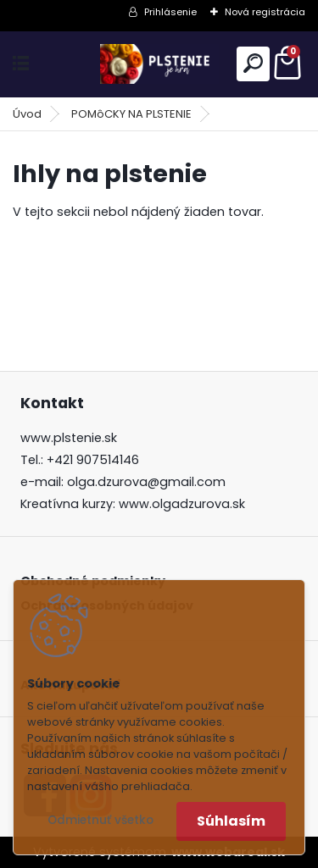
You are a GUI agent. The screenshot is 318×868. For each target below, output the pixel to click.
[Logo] (159, 64)
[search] (253, 63)
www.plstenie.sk (69, 438)
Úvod (27, 114)
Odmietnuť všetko (100, 820)
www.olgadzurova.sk (182, 504)
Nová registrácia (265, 12)
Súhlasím (231, 821)
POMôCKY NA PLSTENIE (131, 114)
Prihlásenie (170, 12)
